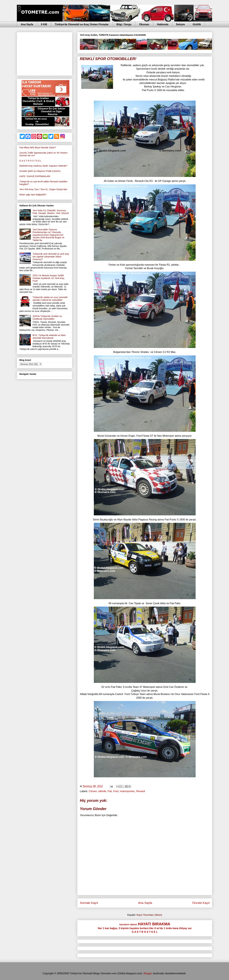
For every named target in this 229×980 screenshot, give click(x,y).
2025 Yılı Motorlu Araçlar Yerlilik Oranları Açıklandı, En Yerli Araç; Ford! (49, 278)
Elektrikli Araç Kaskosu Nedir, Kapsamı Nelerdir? (43, 166)
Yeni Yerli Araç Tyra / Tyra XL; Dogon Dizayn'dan (43, 189)
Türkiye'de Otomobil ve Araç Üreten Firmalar (82, 24)
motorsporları (127, 791)
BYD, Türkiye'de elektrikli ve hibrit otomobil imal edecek (49, 337)
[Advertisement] (45, 53)
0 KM (44, 24)
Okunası (144, 24)
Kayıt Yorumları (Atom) (149, 915)
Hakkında (163, 24)
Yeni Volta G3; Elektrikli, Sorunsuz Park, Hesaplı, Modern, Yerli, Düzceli (51, 212)
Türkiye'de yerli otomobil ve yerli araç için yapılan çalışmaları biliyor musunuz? (51, 257)
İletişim (181, 24)
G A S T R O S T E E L (31, 161)
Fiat (110, 791)
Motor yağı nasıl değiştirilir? (33, 195)
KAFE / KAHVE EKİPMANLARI (35, 176)
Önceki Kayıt (201, 903)
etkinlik (102, 791)
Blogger (148, 973)
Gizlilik (197, 24)
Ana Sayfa (27, 24)
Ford (116, 791)
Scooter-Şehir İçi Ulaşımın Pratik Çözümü (40, 171)
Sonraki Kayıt (89, 903)
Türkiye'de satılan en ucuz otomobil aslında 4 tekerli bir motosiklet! (50, 299)
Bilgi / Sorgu (124, 24)
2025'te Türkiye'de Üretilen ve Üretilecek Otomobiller (47, 318)
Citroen (93, 791)
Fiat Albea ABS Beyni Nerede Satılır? (38, 148)
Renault (141, 791)
